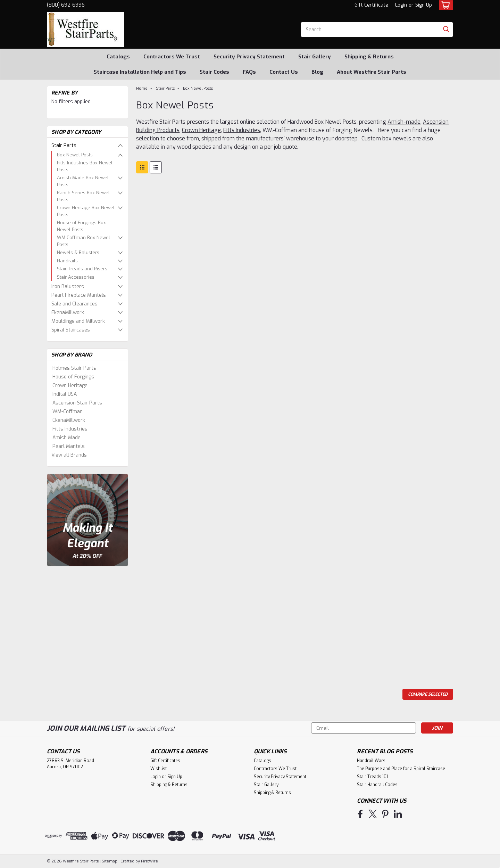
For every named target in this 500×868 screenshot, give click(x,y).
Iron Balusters (68, 286)
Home (142, 88)
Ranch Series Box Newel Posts (83, 196)
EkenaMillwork (68, 313)
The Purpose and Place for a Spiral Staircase (401, 769)
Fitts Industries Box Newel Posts (85, 166)
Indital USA (65, 394)
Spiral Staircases (71, 330)
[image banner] (87, 520)
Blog (317, 72)
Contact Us (284, 72)
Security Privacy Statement (249, 57)
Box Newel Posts (75, 155)
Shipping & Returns (369, 57)
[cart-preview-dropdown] (444, 5)
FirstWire (149, 861)
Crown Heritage (70, 386)
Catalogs (118, 57)
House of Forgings (73, 377)
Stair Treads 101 (372, 777)
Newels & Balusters (78, 252)
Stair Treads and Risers (82, 269)
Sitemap (110, 861)
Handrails (67, 261)
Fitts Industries (70, 429)
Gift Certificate (371, 5)
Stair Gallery (315, 57)
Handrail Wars (371, 761)
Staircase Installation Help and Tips (140, 72)
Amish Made (66, 438)
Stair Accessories (76, 277)
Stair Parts (64, 145)
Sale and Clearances (74, 304)
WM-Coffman (68, 412)
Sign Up (424, 5)
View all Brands (69, 455)
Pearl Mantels (69, 446)
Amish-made (404, 122)
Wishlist (159, 769)
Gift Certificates (165, 761)
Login (401, 5)
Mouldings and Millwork (78, 321)
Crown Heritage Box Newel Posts (86, 211)
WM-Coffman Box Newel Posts (84, 241)
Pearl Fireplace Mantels (79, 295)
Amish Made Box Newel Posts (83, 181)
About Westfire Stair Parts (372, 72)
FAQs (249, 72)
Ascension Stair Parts (77, 403)
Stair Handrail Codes (377, 785)
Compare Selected (428, 694)
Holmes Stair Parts (74, 368)
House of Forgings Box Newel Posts (81, 226)
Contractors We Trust (172, 57)
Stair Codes (214, 72)
